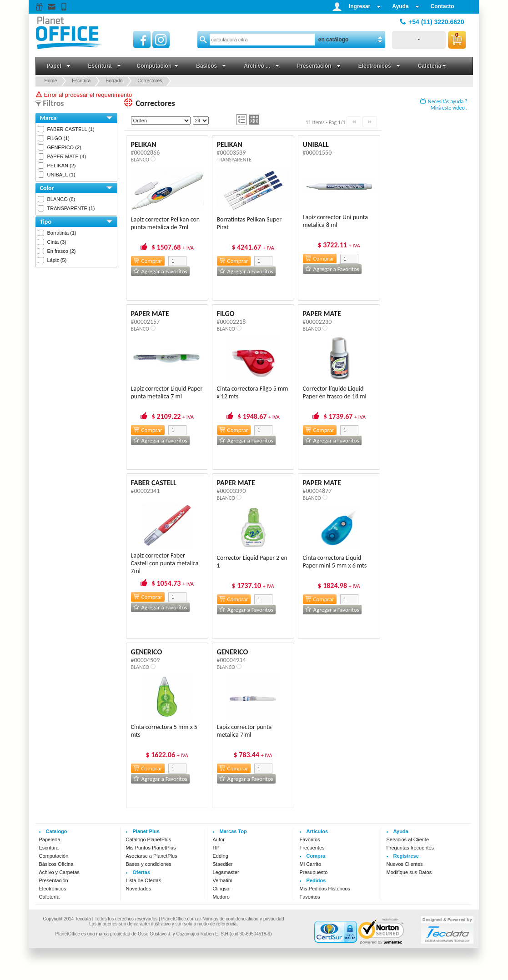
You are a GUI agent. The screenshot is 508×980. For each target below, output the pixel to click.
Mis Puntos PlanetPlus (151, 848)
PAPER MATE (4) (67, 156)
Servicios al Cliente (408, 839)
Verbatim (223, 880)
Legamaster (226, 872)
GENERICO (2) (64, 147)
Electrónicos (53, 889)
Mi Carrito (311, 864)
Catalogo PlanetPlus (149, 839)
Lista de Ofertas (144, 880)
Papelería (50, 839)
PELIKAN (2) (62, 166)
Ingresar (365, 6)
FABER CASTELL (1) (71, 129)
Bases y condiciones (149, 864)
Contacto (443, 6)
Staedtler (223, 864)
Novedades (139, 889)
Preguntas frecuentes (410, 848)
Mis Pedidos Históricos (325, 889)
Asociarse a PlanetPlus (152, 856)
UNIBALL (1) (61, 175)
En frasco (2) (62, 251)
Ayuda (405, 6)
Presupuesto (314, 872)
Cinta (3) (57, 242)
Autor (219, 839)
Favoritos (310, 839)
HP (216, 848)
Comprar (148, 261)
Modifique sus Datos (409, 872)
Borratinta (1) (62, 233)
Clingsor (222, 889)
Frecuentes (312, 848)
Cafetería (49, 897)
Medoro (221, 897)
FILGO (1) (59, 138)
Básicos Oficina (56, 864)
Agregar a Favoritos (160, 271)
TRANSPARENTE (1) (71, 208)
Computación (54, 856)
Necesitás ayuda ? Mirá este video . (444, 105)
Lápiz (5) (57, 260)
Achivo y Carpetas (59, 872)
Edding (221, 856)
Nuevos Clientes (405, 864)
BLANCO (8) (61, 199)
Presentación (54, 880)
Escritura (49, 848)
